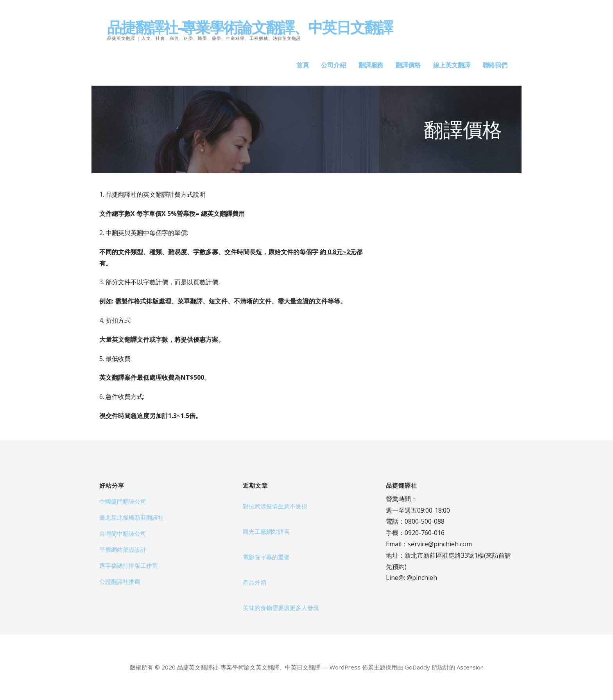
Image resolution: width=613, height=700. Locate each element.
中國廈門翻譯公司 (123, 501)
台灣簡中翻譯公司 (123, 533)
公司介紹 (333, 65)
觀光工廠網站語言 (266, 531)
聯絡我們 (495, 65)
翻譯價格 (408, 65)
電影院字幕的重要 (266, 557)
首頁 (303, 65)
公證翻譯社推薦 (120, 582)
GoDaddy (417, 667)
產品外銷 (255, 582)
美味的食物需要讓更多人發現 (281, 608)
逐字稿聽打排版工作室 (129, 565)
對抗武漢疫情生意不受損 (275, 506)
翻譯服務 (371, 65)
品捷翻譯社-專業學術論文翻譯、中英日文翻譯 (250, 27)
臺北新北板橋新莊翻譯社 (132, 517)
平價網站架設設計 (123, 549)
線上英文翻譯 (452, 65)
